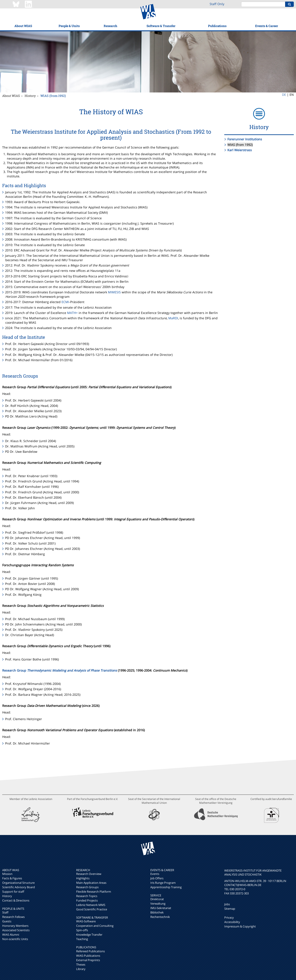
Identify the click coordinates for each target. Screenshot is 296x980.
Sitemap (230, 909)
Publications (217, 26)
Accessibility (232, 922)
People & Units (69, 26)
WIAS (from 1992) (53, 96)
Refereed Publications (90, 951)
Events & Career (267, 26)
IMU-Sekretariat (161, 908)
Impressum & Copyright (240, 926)
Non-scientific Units (15, 939)
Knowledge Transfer (89, 935)
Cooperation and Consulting (95, 926)
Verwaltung (158, 904)
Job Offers (157, 878)
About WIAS (23, 26)
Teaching (82, 939)
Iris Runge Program (163, 883)
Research (110, 26)
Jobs (227, 904)
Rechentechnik (160, 917)
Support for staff (13, 892)
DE (284, 95)
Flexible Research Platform (94, 892)
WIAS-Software (86, 921)
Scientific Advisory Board (19, 887)
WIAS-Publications (88, 956)
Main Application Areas (91, 883)
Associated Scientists (16, 930)
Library (81, 969)
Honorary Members (15, 926)
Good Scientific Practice (92, 909)
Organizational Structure (18, 883)
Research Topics (87, 896)
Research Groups (87, 887)
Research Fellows (13, 917)
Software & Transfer (161, 26)
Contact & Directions (16, 900)
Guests (7, 921)
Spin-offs (82, 930)
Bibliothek (157, 912)
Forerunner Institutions (245, 139)
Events (155, 874)
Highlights (83, 878)
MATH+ (72, 313)
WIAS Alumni (11, 935)
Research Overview (89, 874)
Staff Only (217, 4)
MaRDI (173, 318)
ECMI (65, 302)
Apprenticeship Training (166, 887)
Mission (7, 874)
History (30, 96)
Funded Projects (87, 900)
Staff (5, 912)
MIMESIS (114, 292)
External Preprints (88, 960)
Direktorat (157, 899)
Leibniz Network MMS (91, 905)
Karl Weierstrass (240, 150)
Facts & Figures (12, 878)
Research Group (60, 670)
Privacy (229, 917)
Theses (81, 964)
